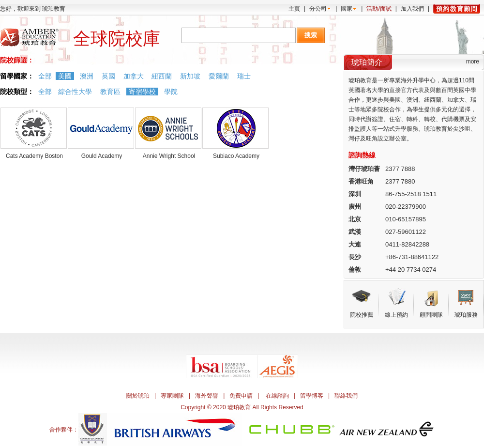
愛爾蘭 (219, 76)
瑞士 (244, 76)
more (473, 62)
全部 (45, 76)
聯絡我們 (346, 396)
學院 (171, 92)
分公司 (318, 9)
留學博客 (312, 396)
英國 (108, 76)
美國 (65, 76)
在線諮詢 (277, 396)
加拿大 (134, 76)
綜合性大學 (75, 92)
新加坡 (190, 76)
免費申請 (241, 396)
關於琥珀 (138, 396)
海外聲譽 (207, 396)
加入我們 (412, 9)
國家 (347, 9)
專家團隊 (172, 396)
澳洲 (87, 76)
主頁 (294, 9)
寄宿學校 (142, 92)
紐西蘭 (162, 76)
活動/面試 (379, 9)
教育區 (110, 92)
